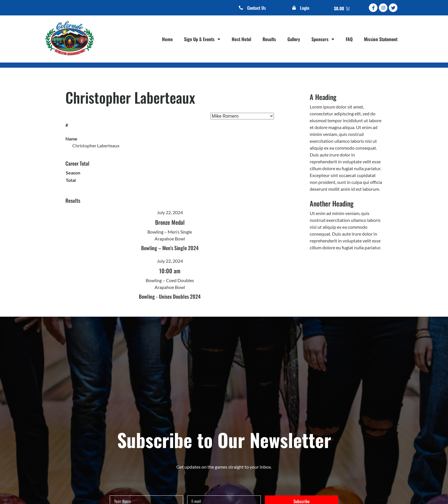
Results (269, 39)
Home (167, 39)
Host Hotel (241, 39)
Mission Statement (381, 39)
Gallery (294, 39)
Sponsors (323, 39)
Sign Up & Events (202, 39)
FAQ (349, 39)
